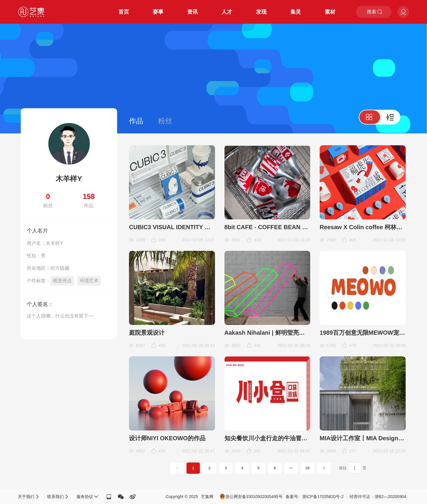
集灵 (296, 12)
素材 (330, 12)
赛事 (158, 12)
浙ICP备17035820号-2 (323, 497)
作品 (136, 121)
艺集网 (207, 497)
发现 (261, 12)
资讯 (192, 12)
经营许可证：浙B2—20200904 (378, 497)
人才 (227, 12)
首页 (124, 12)
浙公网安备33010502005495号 (251, 497)
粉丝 (165, 121)
